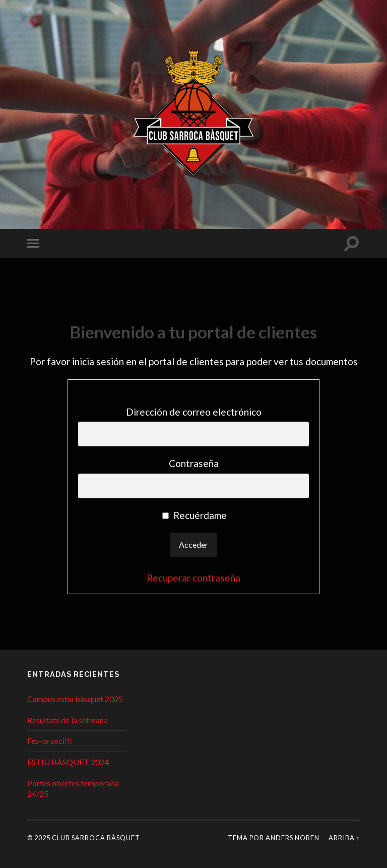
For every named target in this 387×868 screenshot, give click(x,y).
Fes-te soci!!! (50, 741)
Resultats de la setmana (68, 720)
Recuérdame (195, 515)
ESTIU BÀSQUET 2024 (68, 762)
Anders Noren (293, 838)
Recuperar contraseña (193, 578)
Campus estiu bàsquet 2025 (75, 699)
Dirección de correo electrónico (194, 412)
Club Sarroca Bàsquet (96, 838)
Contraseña (194, 463)
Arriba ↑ (344, 838)
